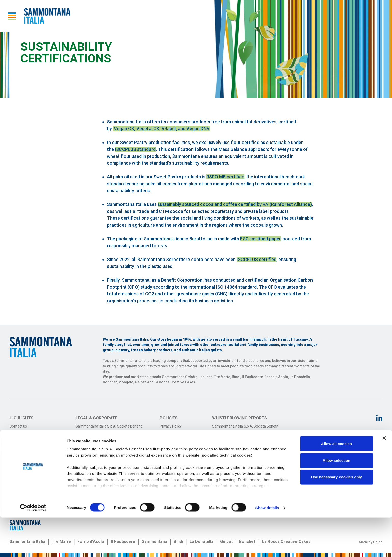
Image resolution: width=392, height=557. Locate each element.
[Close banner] (384, 478)
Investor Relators (23, 434)
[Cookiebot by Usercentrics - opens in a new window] (33, 547)
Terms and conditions (177, 441)
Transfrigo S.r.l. (88, 434)
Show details (267, 547)
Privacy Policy (171, 426)
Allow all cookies (337, 483)
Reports (16, 449)
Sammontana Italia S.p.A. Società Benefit (109, 426)
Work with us (20, 456)
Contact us (18, 426)
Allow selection (336, 500)
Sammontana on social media (34, 441)
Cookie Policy (170, 434)
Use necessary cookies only (336, 517)
